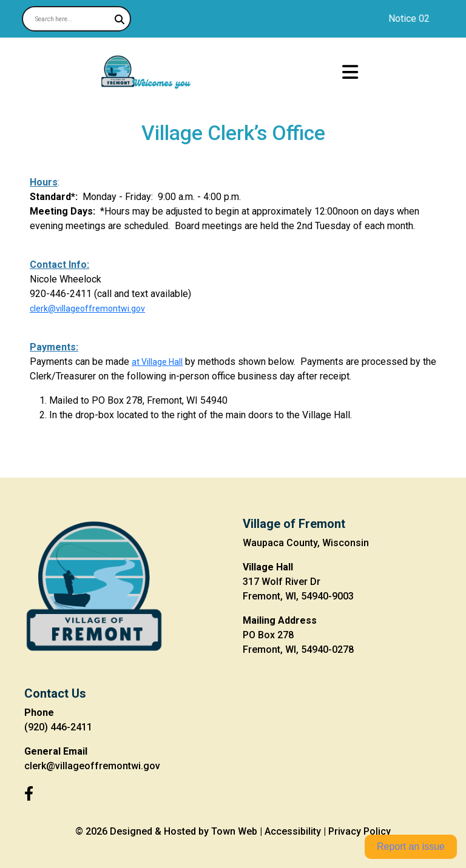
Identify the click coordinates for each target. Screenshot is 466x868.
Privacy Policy (360, 831)
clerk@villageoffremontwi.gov (87, 309)
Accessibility (293, 831)
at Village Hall (157, 362)
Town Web (234, 831)
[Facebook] (29, 794)
